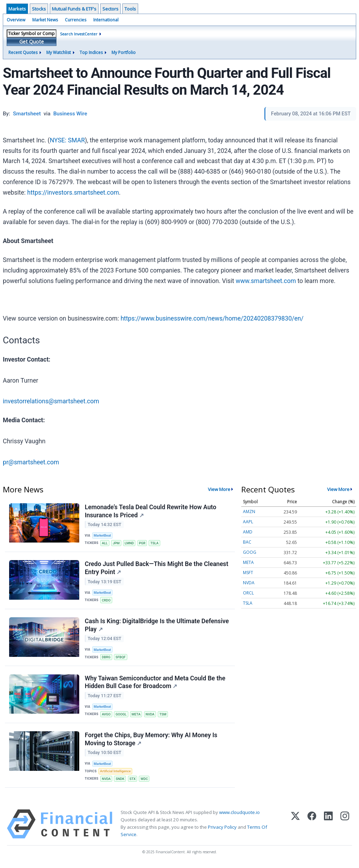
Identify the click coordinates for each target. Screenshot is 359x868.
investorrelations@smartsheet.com (51, 401)
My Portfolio (124, 52)
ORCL (248, 593)
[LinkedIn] (328, 826)
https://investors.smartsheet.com (73, 193)
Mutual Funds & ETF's (74, 9)
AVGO (106, 716)
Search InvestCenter (79, 34)
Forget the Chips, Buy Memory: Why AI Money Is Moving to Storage (151, 741)
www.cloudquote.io (239, 815)
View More (219, 489)
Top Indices (91, 52)
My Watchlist (59, 52)
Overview (16, 20)
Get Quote (32, 42)
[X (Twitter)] (295, 826)
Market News (45, 20)
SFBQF (121, 658)
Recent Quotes (23, 52)
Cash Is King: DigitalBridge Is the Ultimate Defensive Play (157, 626)
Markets (17, 9)
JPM (116, 543)
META (137, 716)
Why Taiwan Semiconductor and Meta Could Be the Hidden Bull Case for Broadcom (155, 684)
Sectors (110, 9)
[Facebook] (312, 826)
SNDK (120, 781)
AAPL (248, 522)
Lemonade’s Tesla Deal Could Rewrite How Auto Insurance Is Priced (151, 511)
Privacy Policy (222, 829)
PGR (143, 543)
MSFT (248, 573)
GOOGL (121, 716)
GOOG (250, 552)
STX (133, 781)
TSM (164, 716)
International (106, 20)
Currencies (76, 20)
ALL (105, 543)
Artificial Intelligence (116, 773)
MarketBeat (103, 536)
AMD (248, 532)
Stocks (39, 9)
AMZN (249, 512)
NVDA (151, 716)
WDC (145, 781)
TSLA (155, 543)
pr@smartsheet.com (31, 462)
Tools (130, 9)
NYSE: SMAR (67, 140)
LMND (130, 543)
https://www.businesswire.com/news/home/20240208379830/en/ (212, 318)
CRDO (106, 601)
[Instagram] (345, 826)
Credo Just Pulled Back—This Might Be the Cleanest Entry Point (157, 569)
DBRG (106, 658)
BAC (247, 542)
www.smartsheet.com (266, 281)
